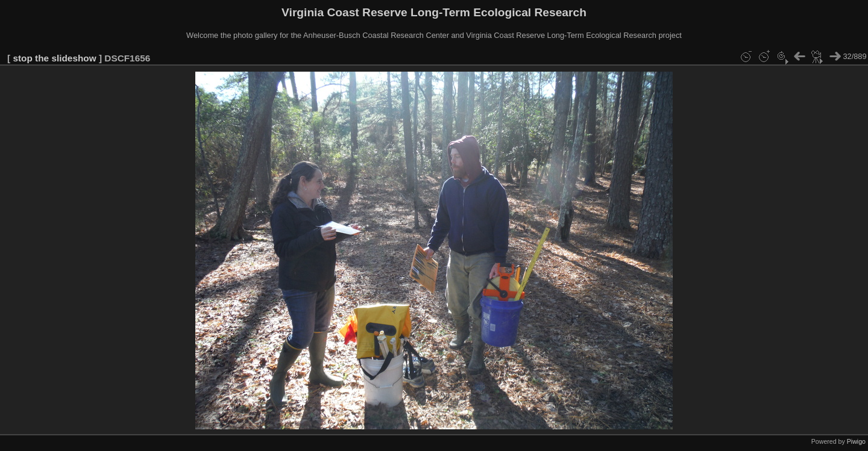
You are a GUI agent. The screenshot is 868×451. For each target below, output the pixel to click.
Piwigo (856, 441)
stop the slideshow (54, 58)
